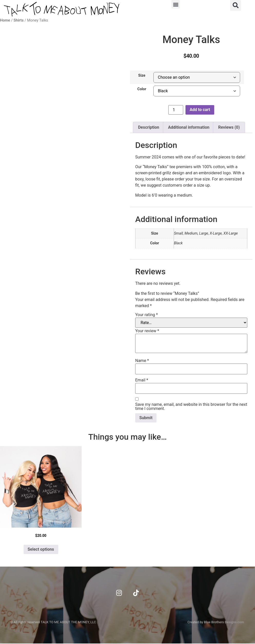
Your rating (146, 315)
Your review (147, 331)
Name (142, 361)
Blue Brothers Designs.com (224, 622)
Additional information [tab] (189, 127)
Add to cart (200, 110)
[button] (176, 4)
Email (142, 380)
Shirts (19, 20)
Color (142, 89)
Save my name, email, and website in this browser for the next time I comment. (191, 407)
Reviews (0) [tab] (229, 127)
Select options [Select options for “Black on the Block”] (41, 549)
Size (142, 76)
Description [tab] (149, 127)
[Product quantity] (176, 110)
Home (5, 20)
